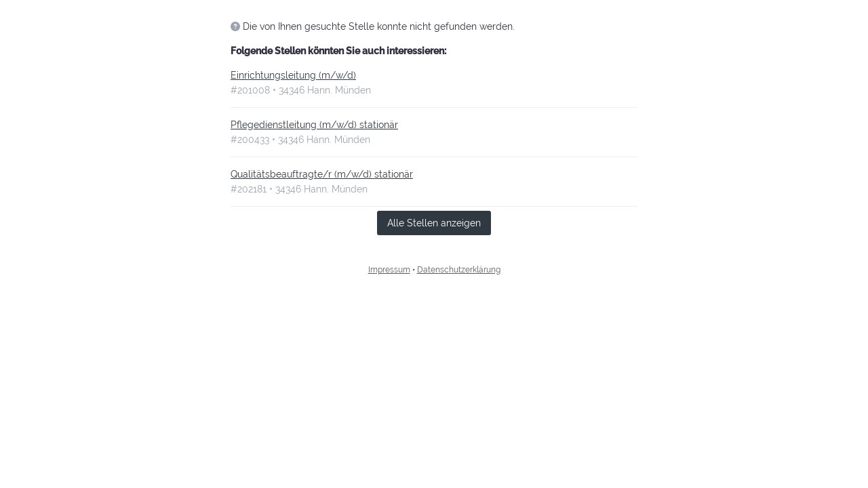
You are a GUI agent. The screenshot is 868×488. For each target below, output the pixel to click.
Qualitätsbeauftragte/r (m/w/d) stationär (322, 174)
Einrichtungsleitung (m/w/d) (293, 75)
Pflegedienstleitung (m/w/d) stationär (314, 125)
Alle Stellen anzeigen (434, 223)
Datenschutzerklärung (459, 270)
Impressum (389, 270)
